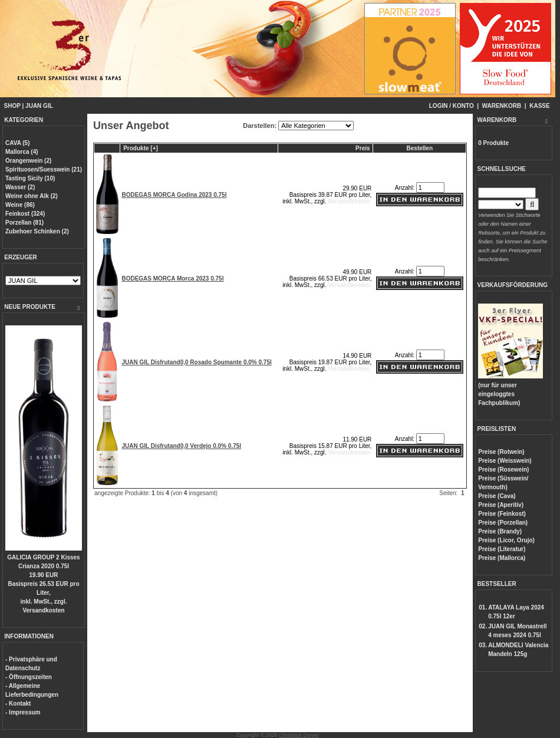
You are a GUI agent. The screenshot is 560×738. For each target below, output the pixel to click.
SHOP (12, 106)
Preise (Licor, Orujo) (506, 540)
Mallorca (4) (22, 152)
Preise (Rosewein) (503, 470)
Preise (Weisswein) (505, 461)
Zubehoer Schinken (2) (37, 231)
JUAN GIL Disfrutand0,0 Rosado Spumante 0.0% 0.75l (196, 362)
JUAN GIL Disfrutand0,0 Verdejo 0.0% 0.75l (181, 446)
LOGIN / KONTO (452, 106)
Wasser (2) (20, 187)
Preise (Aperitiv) (501, 505)
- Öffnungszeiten (29, 677)
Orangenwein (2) (28, 161)
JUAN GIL (39, 106)
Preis (363, 148)
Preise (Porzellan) (503, 523)
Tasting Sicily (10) (30, 178)
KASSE (539, 106)
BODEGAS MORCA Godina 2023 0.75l (174, 195)
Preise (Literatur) (502, 549)
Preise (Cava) (497, 496)
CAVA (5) (17, 143)
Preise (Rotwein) (501, 452)
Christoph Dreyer (299, 735)
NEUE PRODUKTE (30, 307)
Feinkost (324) (25, 214)
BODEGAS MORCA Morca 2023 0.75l (172, 279)
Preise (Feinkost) (502, 514)
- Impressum (23, 712)
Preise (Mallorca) (502, 558)
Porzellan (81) (24, 223)
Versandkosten (43, 610)
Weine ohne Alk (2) (32, 196)
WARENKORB (502, 106)
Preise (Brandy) (500, 531)
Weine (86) (20, 205)
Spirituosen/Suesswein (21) (44, 169)
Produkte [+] (141, 148)
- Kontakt (18, 704)
